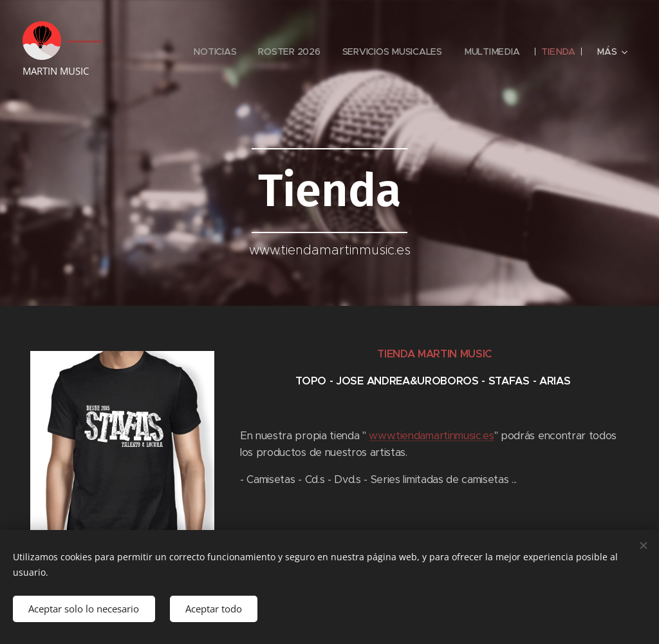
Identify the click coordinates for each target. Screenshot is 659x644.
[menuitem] (214, 52)
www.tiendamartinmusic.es (431, 436)
